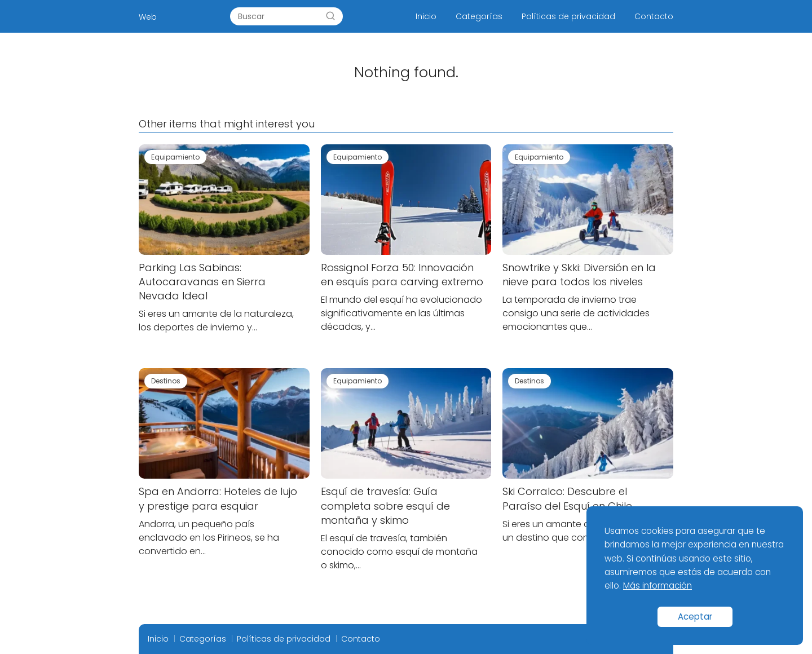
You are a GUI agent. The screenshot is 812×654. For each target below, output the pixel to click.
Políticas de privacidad (568, 16)
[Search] (330, 16)
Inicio (426, 16)
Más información (657, 585)
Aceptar (695, 617)
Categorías (479, 16)
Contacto (654, 16)
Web (148, 17)
